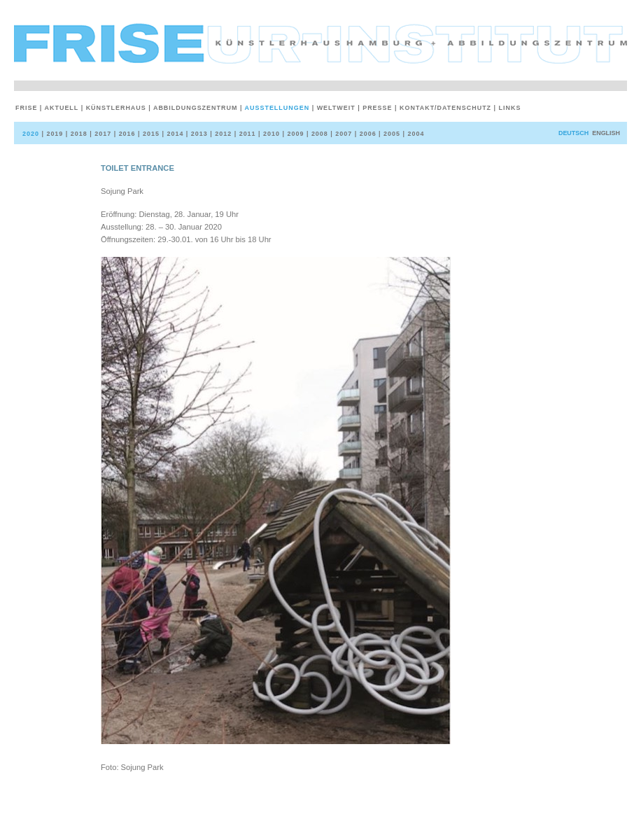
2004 (415, 134)
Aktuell (61, 108)
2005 (390, 134)
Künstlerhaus (115, 108)
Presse (376, 108)
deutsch (573, 133)
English (606, 133)
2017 (101, 134)
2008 (318, 134)
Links (509, 108)
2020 (32, 134)
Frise (28, 108)
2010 (270, 134)
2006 (367, 134)
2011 (246, 134)
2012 (222, 134)
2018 (78, 134)
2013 (198, 134)
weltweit (335, 108)
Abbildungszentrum (194, 108)
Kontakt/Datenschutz (444, 108)
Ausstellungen (276, 108)
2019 (53, 134)
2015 (150, 134)
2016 (126, 134)
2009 (294, 134)
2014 (174, 134)
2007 (342, 134)
